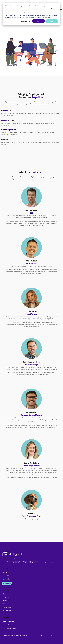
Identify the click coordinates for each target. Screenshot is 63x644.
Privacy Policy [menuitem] (7, 607)
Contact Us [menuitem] (6, 601)
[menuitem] (2, 579)
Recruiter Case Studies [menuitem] (9, 628)
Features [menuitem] (5, 572)
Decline (52, 21)
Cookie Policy (21, 12)
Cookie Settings (25, 21)
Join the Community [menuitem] (8, 622)
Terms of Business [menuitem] (8, 576)
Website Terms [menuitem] (7, 604)
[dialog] (31, 14)
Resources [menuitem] (6, 597)
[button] (61, 3)
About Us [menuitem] (5, 594)
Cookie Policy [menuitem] (7, 610)
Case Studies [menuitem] (6, 579)
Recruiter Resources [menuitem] (8, 625)
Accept (38, 21)
